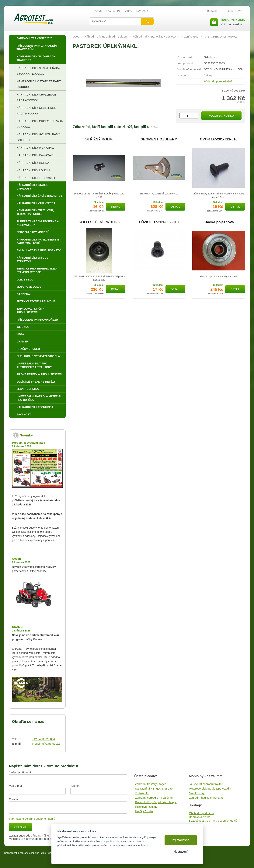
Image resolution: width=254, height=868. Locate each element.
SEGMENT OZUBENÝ (159, 139)
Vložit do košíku (221, 116)
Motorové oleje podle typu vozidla (210, 788)
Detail (116, 207)
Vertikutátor (142, 793)
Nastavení (181, 852)
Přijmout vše (181, 840)
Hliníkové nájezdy (146, 807)
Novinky (26, 435)
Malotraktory (197, 793)
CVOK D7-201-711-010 (219, 139)
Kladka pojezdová (219, 222)
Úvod (76, 36)
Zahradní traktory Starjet (150, 784)
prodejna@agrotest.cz (46, 744)
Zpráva (14, 799)
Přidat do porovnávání (218, 81)
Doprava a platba (200, 817)
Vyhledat (148, 21)
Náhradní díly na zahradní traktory (106, 36)
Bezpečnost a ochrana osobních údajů (213, 821)
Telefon (75, 786)
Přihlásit (211, 11)
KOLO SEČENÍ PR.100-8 (99, 222)
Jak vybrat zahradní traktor (206, 784)
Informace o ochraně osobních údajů (32, 819)
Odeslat (20, 827)
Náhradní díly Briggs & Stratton (155, 788)
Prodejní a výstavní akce (28, 443)
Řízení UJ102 (190, 36)
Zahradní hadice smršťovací (207, 798)
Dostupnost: (185, 57)
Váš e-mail (16, 786)
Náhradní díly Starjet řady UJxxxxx (154, 36)
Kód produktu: (186, 63)
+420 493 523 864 (43, 739)
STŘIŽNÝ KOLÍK (99, 139)
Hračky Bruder (144, 811)
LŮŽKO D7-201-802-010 (159, 222)
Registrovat (235, 11)
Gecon (16, 559)
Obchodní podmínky (202, 813)
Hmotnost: (184, 75)
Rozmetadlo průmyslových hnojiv (156, 802)
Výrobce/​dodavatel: (190, 69)
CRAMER (18, 627)
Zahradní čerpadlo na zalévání (154, 798)
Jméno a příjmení (20, 772)
